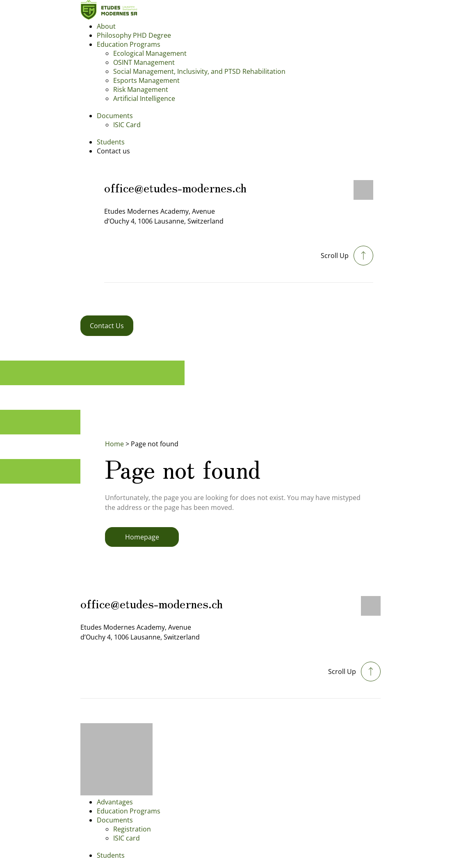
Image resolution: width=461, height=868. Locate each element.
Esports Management (146, 80)
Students (111, 142)
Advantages (115, 802)
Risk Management (141, 89)
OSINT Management (144, 62)
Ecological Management (150, 53)
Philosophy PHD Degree (134, 35)
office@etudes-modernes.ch (175, 187)
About (106, 26)
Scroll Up (335, 256)
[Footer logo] (116, 793)
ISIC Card (127, 125)
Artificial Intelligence (144, 98)
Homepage (142, 537)
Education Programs (129, 44)
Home (114, 444)
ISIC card (127, 838)
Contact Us (107, 326)
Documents (115, 116)
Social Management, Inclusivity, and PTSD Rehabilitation (199, 71)
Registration (132, 829)
